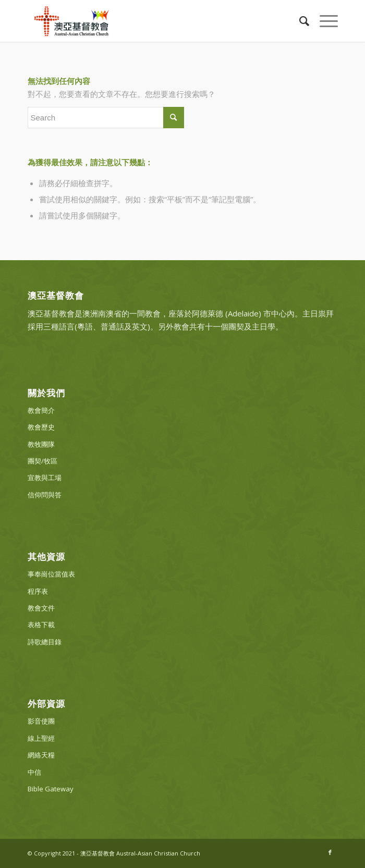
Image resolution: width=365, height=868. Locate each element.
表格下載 (41, 625)
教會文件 (41, 608)
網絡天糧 (41, 755)
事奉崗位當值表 (51, 574)
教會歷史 (41, 427)
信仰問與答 (45, 495)
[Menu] (324, 21)
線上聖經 (41, 738)
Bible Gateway (51, 789)
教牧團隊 (41, 444)
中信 (34, 772)
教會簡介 (41, 410)
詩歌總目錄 (45, 642)
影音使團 (41, 721)
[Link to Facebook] (330, 852)
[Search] (299, 21)
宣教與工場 (45, 478)
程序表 (38, 591)
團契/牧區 (42, 461)
